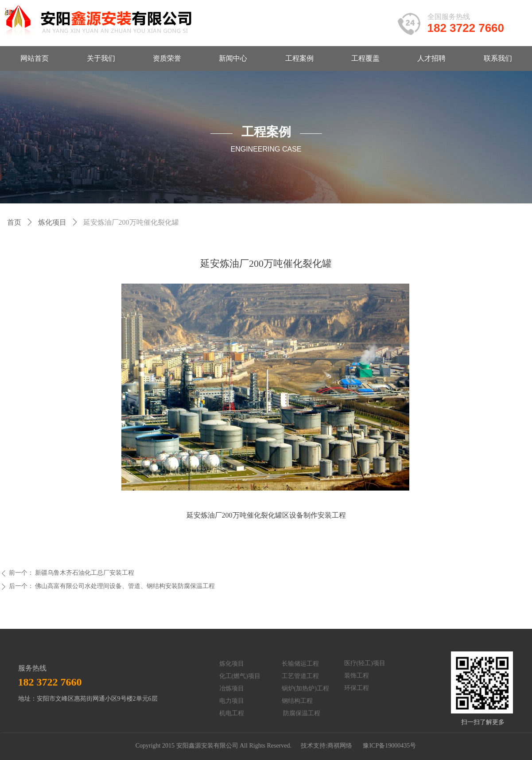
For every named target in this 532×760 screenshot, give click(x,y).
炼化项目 (52, 222)
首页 (14, 222)
